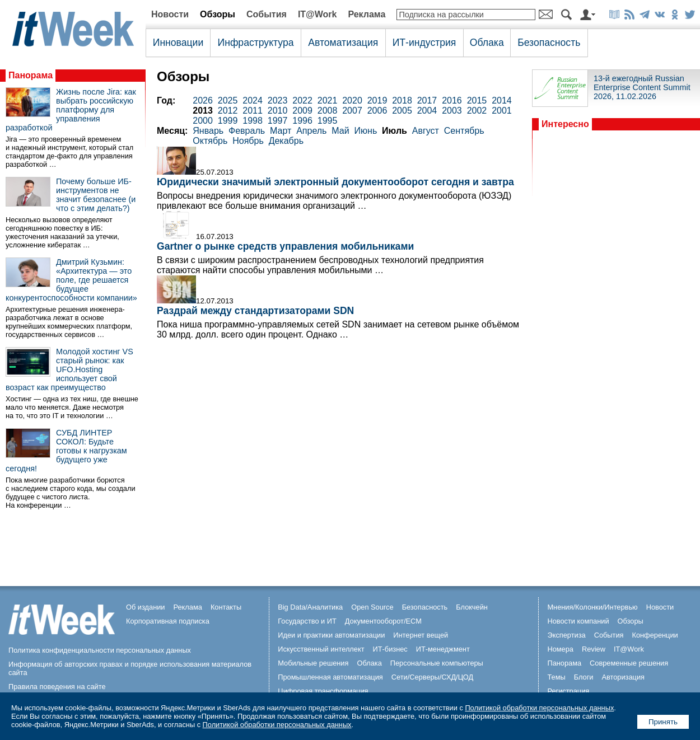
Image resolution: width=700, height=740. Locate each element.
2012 (228, 111)
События (267, 14)
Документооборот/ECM (383, 621)
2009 (302, 111)
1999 (228, 121)
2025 (228, 100)
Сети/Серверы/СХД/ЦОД (432, 677)
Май (340, 131)
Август (426, 131)
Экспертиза (566, 635)
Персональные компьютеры (437, 663)
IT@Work (318, 14)
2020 (352, 100)
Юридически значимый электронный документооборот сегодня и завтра (335, 182)
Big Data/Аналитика (310, 607)
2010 (278, 111)
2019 (377, 100)
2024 (253, 100)
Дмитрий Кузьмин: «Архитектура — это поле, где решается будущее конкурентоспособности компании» (71, 280)
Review (594, 649)
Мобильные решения (313, 663)
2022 (302, 100)
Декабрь (286, 141)
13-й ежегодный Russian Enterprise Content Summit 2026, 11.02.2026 (642, 87)
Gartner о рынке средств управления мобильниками (285, 246)
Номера (560, 649)
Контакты (226, 607)
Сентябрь (464, 131)
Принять (663, 722)
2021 (328, 100)
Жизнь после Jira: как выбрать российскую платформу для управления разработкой (71, 110)
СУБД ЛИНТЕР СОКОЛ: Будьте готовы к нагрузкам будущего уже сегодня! (66, 451)
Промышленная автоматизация (330, 677)
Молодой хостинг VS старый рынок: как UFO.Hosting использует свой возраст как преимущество (69, 369)
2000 (203, 121)
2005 (402, 111)
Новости (170, 14)
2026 (203, 100)
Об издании (146, 607)
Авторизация (623, 677)
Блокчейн (472, 607)
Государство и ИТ (307, 621)
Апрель (311, 131)
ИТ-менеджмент (443, 649)
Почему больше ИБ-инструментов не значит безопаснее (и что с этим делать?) (96, 195)
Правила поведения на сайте (57, 687)
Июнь (366, 131)
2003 (452, 111)
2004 (427, 111)
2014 (502, 100)
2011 (253, 111)
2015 (477, 100)
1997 (278, 121)
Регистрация (568, 691)
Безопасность (549, 43)
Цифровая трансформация (323, 691)
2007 (352, 111)
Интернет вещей (421, 635)
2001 (502, 111)
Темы (556, 677)
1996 (302, 121)
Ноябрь (248, 141)
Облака (487, 43)
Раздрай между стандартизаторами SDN (255, 311)
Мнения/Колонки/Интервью (592, 607)
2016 (452, 100)
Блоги (584, 677)
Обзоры (218, 14)
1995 (328, 121)
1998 (253, 121)
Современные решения (629, 663)
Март (281, 131)
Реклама (367, 14)
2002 (477, 111)
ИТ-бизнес (390, 649)
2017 (427, 100)
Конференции (655, 635)
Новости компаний (578, 621)
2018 (402, 100)
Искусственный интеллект (321, 649)
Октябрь (210, 141)
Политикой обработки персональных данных (539, 708)
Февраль (247, 131)
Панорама (31, 75)
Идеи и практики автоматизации (331, 635)
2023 (278, 100)
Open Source (372, 607)
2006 (377, 111)
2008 (328, 111)
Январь (208, 131)
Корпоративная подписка (168, 621)
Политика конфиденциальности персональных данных (100, 650)
